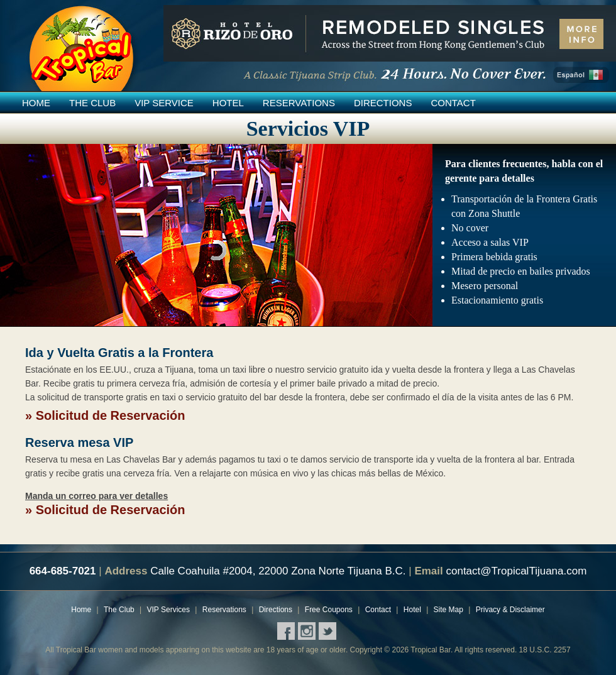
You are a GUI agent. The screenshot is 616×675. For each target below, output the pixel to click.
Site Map (448, 610)
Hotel (228, 103)
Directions (383, 103)
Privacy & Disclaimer (510, 610)
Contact (453, 103)
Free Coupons (329, 610)
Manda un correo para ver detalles (96, 496)
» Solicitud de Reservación (105, 415)
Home (36, 103)
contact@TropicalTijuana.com (516, 571)
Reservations (299, 103)
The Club (92, 103)
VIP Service (164, 103)
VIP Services (168, 610)
